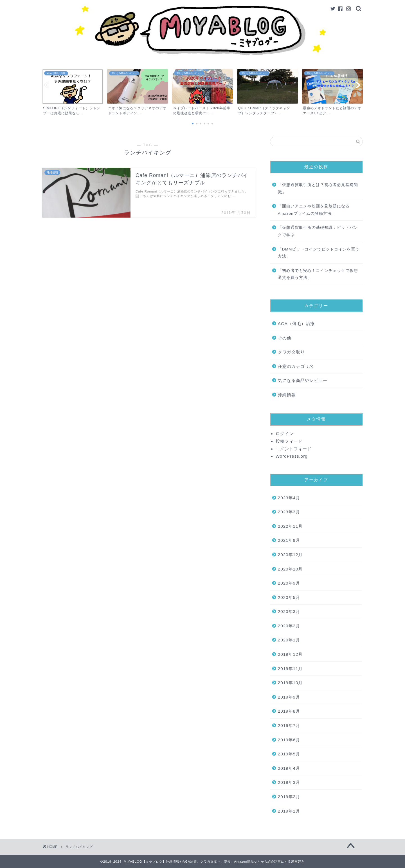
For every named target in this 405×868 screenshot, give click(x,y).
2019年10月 (290, 683)
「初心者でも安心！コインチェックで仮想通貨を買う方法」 (318, 274)
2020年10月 (290, 569)
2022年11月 (290, 526)
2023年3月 (289, 512)
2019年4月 (289, 768)
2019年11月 (290, 669)
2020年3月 (289, 611)
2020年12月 (290, 555)
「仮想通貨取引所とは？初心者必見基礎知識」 (318, 188)
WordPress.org (292, 456)
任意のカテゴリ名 (296, 366)
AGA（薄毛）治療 (296, 324)
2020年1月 (289, 640)
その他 (285, 338)
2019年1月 (289, 811)
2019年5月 (289, 754)
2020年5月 (289, 597)
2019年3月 (289, 782)
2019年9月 (289, 697)
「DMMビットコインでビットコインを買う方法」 (319, 253)
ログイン (285, 434)
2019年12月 (290, 654)
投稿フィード (289, 441)
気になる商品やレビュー (303, 380)
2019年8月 (289, 711)
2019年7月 (289, 725)
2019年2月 (289, 797)
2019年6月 (289, 740)
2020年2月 (289, 626)
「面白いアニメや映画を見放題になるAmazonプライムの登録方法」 (314, 210)
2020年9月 (289, 583)
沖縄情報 (287, 395)
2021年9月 (289, 540)
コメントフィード (294, 449)
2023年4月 (289, 498)
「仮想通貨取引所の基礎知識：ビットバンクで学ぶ (318, 231)
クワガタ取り (291, 352)
